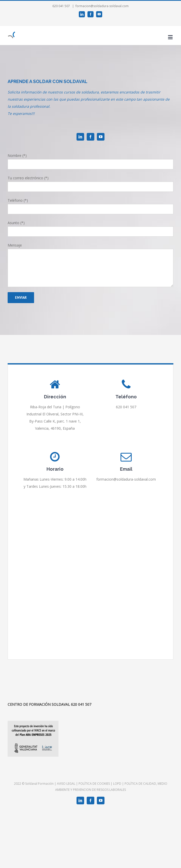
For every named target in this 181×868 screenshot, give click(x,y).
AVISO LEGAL (66, 784)
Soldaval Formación (39, 784)
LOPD (117, 784)
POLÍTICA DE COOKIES (94, 784)
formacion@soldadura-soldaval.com (102, 6)
